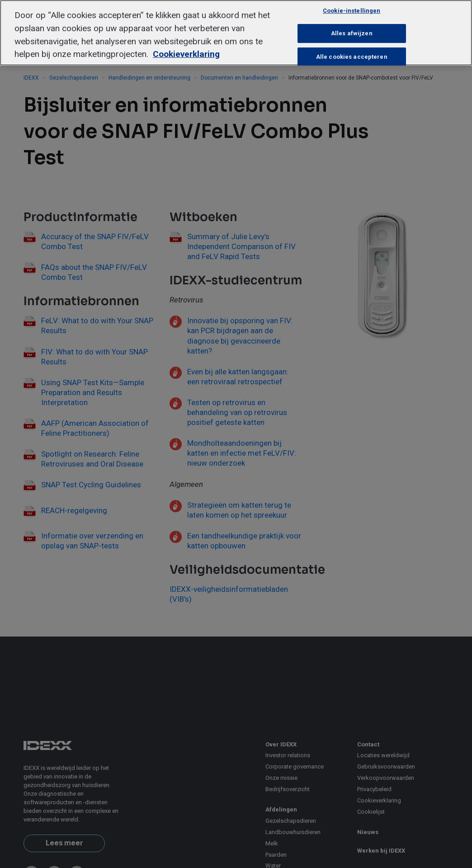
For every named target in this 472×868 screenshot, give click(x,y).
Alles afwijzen (352, 33)
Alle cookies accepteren (352, 57)
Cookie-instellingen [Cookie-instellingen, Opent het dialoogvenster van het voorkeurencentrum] (352, 11)
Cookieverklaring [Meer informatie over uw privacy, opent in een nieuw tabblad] (186, 54)
